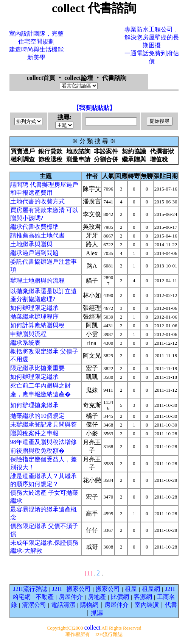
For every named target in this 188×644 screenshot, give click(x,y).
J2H (57, 589)
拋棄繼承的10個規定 (37, 416)
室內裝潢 (147, 605)
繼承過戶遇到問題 (34, 253)
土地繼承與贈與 (31, 244)
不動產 (45, 597)
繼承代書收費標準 (34, 227)
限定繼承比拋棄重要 (37, 368)
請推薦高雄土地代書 (37, 235)
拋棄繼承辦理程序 (34, 317)
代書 (171, 605)
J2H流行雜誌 (30, 589)
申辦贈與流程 (28, 334)
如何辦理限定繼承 (34, 308)
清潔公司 (34, 605)
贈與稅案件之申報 (34, 433)
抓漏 (97, 613)
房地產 (97, 597)
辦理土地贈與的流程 (37, 281)
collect (92, 628)
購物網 (89, 605)
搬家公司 (79, 589)
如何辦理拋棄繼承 (34, 405)
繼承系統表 (25, 343)
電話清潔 (63, 605)
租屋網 (151, 589)
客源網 (143, 597)
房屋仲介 (71, 597)
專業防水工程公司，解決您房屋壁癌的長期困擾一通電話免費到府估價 (152, 45)
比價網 (120, 597)
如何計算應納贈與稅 (37, 325)
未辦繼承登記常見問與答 (44, 424)
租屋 (131, 589)
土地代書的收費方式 (37, 201)
